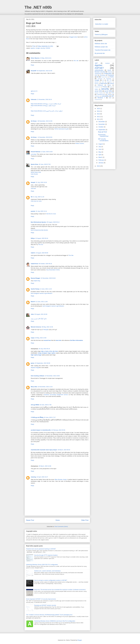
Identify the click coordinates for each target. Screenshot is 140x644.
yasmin (33, 211)
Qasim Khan (35, 164)
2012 (99, 117)
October (101, 127)
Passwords (97, 87)
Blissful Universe (36, 327)
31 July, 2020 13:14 (41, 211)
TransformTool (101, 94)
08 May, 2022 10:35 (47, 327)
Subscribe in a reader (102, 24)
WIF (113, 96)
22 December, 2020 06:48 (48, 278)
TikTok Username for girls (61, 129)
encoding (102, 75)
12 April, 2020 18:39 (47, 152)
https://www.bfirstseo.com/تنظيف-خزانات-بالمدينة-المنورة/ (47, 111)
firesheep (100, 79)
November (102, 124)
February (101, 160)
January (101, 163)
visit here (33, 188)
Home (58, 520)
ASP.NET (99, 68)
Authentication (99, 70)
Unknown (34, 99)
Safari (96, 89)
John (32, 314)
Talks (107, 93)
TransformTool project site (103, 50)
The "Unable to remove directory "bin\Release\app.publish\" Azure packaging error (49, 615)
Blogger (80, 640)
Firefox (112, 77)
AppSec (33, 48)
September (102, 130)
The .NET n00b (38, 7)
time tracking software (38, 376)
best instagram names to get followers (42, 293)
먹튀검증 (46, 330)
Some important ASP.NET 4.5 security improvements (41, 599)
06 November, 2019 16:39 (45, 121)
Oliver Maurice (35, 58)
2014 (99, 111)
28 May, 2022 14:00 (41, 338)
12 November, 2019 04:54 (45, 137)
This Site (71, 255)
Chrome (110, 72)
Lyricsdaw (34, 154)
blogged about (73, 37)
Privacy (105, 87)
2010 (99, 166)
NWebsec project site (101, 47)
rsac (111, 87)
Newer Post (30, 520)
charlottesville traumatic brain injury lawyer (44, 450)
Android (107, 63)
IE (103, 80)
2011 (99, 119)
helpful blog (37, 281)
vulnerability (105, 96)
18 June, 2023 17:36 (46, 405)
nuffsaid (112, 84)
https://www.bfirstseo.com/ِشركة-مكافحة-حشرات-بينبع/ (46, 104)
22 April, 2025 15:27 (42, 477)
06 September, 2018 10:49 (45, 71)
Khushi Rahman (36, 152)
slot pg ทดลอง (35, 405)
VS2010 (48, 48)
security (43, 48)
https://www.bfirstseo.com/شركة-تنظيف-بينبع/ (43, 106)
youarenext (97, 99)
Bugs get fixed (102, 132)
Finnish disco (104, 77)
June (100, 149)
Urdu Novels (34, 174)
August (101, 144)
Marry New (34, 387)
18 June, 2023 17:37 (50, 417)
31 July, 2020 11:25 (39, 197)
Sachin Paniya (35, 289)
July (100, 147)
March (101, 157)
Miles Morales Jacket (61, 479)
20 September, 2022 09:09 (42, 363)
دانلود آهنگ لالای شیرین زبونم (39, 319)
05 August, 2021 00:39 (41, 314)
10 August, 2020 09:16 (42, 238)
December (102, 122)
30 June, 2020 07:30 (45, 164)
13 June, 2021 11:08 (42, 302)
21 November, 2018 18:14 (44, 99)
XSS (110, 98)
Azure (109, 70)
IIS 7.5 (109, 80)
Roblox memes (80, 143)
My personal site (100, 53)
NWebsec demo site (101, 44)
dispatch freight (35, 368)
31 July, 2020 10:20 (41, 182)
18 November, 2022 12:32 (45, 387)
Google (38, 48)
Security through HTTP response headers (46, 555)
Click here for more (36, 201)
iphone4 (97, 82)
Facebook (111, 75)
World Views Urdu (36, 172)
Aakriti (33, 253)
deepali (33, 182)
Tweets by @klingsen (101, 35)
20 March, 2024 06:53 (64, 450)
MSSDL (97, 84)
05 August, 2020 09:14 (53, 222)
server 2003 (98, 91)
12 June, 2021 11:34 (46, 289)
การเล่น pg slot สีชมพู (37, 417)
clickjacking (98, 74)
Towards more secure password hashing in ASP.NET (41, 549)
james (33, 363)
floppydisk (109, 79)
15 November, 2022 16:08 (52, 376)
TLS (113, 93)
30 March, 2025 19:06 (45, 466)
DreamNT (34, 71)
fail (98, 77)
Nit (32, 197)
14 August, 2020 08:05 (42, 253)
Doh (96, 75)
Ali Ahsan (34, 121)
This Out (41, 244)
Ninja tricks (104, 83)
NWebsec (100, 85)
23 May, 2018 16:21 (46, 58)
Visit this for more (51, 214)
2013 (99, 114)
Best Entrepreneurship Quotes (39, 230)
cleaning (33, 477)
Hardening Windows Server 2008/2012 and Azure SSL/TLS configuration (55, 621)
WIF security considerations (103, 140)
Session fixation (99, 93)
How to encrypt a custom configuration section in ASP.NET (51, 580)
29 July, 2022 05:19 (44, 349)
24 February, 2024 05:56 (58, 430)
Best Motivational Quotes (39, 222)
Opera (109, 85)
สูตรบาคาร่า (34, 91)
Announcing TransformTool (103, 135)
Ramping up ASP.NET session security (45, 605)
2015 (99, 109)
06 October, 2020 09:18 (45, 264)
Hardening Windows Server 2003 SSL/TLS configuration (42, 565)
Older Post (85, 520)
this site (76, 61)
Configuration (108, 73)
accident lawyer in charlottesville (41, 430)
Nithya (33, 238)
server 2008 (108, 91)
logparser (109, 82)
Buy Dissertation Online (53, 270)
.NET (96, 63)
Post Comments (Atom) (61, 526)
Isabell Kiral (34, 264)
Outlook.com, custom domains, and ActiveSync (47, 571)
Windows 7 (101, 98)
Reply (32, 65)
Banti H (33, 302)
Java (103, 82)
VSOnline (97, 96)
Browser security (100, 72)
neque (33, 338)
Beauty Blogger (36, 278)
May (100, 152)
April (100, 155)
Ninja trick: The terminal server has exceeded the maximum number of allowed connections (60, 590)
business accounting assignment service (56, 395)
